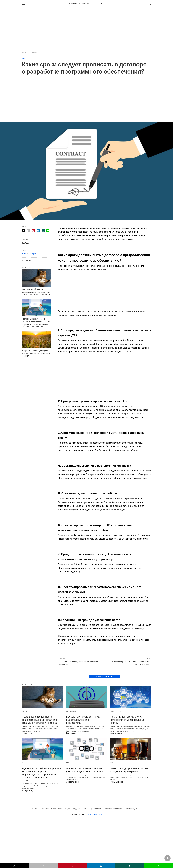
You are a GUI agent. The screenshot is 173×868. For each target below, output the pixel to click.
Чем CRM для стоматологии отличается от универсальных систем (127, 720)
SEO (68, 763)
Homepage (26, 53)
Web (24, 254)
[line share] (48, 231)
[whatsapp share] (43, 231)
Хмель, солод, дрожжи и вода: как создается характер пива (129, 770)
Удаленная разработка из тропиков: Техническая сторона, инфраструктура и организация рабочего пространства (36, 323)
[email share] (28, 231)
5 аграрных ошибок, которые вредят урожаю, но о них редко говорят (36, 353)
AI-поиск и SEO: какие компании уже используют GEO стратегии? (85, 770)
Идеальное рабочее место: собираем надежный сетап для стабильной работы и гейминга (36, 292)
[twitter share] (23, 231)
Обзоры (32, 254)
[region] (87, 28)
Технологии (71, 711)
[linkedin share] (38, 231)
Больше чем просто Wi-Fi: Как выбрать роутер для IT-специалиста (83, 720)
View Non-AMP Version (94, 814)
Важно (35, 53)
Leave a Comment (105, 677)
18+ (112, 763)
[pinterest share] (33, 231)
